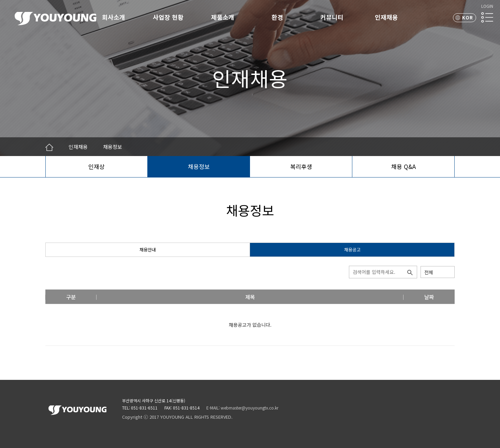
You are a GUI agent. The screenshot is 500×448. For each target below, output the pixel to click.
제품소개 (223, 17)
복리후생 (301, 166)
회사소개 (114, 17)
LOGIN (487, 6)
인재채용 (386, 17)
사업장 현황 (168, 17)
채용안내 (148, 250)
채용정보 (199, 166)
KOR (468, 18)
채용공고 (352, 250)
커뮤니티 (332, 17)
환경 (277, 17)
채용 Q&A (403, 166)
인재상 (97, 166)
